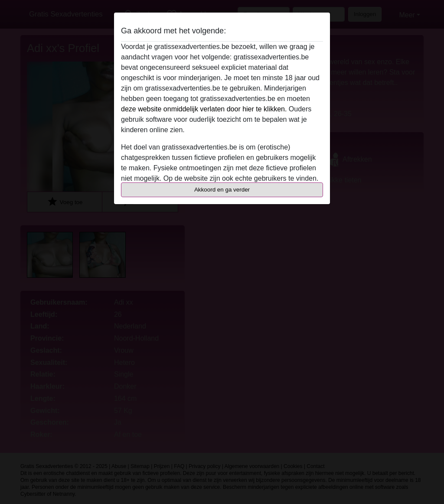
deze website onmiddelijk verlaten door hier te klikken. (204, 109)
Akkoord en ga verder (222, 190)
